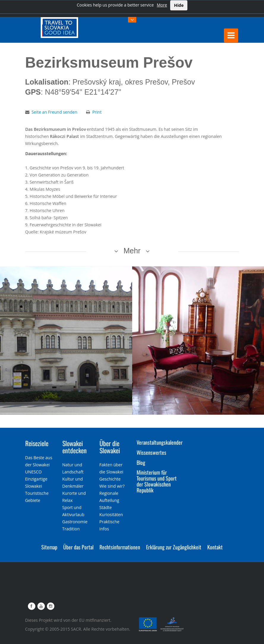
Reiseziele (37, 443)
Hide (179, 5)
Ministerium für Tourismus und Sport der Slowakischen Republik (157, 481)
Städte (106, 507)
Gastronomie (75, 522)
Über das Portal (78, 547)
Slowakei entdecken (75, 447)
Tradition (71, 529)
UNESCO (34, 472)
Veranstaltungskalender (160, 442)
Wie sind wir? (112, 486)
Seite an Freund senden (54, 112)
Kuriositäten (111, 515)
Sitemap (49, 547)
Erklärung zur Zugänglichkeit (174, 547)
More (162, 5)
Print (97, 112)
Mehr (132, 251)
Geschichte (110, 479)
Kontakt (215, 547)
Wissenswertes (151, 452)
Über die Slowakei (110, 447)
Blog (141, 462)
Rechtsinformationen (120, 547)
